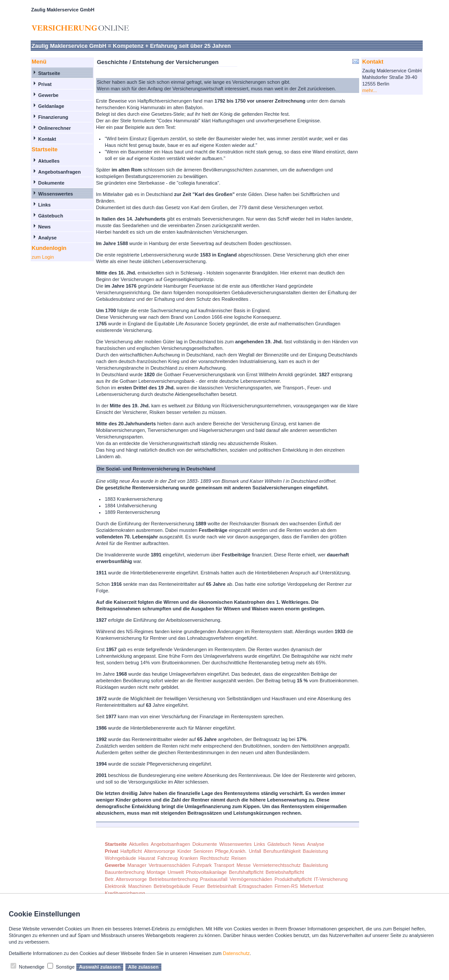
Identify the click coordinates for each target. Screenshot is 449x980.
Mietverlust (312, 886)
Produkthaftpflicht (293, 879)
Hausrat (147, 858)
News (45, 227)
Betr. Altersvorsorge (126, 879)
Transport (224, 865)
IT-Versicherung (331, 879)
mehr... (370, 90)
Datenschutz (236, 953)
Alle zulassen (143, 967)
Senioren (203, 851)
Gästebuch (51, 216)
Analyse (47, 238)
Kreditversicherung (125, 893)
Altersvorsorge (160, 851)
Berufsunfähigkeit (282, 851)
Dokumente (51, 183)
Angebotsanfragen (59, 172)
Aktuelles (49, 161)
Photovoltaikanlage (206, 872)
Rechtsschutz (214, 858)
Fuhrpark (202, 865)
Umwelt (176, 872)
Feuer (199, 886)
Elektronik (115, 886)
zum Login (43, 257)
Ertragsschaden (255, 886)
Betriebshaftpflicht (285, 872)
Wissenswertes (55, 194)
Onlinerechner (55, 128)
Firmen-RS (286, 886)
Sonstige (65, 967)
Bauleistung (316, 851)
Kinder (184, 851)
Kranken (189, 858)
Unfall (255, 851)
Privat (45, 84)
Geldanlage (51, 106)
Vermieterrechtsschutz (277, 865)
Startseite (49, 73)
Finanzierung (53, 117)
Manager (137, 865)
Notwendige (32, 967)
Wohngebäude (120, 858)
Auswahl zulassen (100, 967)
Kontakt (47, 139)
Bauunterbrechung (125, 872)
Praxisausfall (214, 879)
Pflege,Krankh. (231, 851)
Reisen (239, 858)
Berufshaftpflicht (246, 872)
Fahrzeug (167, 858)
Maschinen (140, 886)
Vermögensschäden (251, 879)
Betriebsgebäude (172, 886)
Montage (156, 872)
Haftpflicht (131, 851)
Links (45, 205)
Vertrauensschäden (169, 865)
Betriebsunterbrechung (173, 879)
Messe (243, 865)
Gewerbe (48, 95)
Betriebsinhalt (222, 886)
